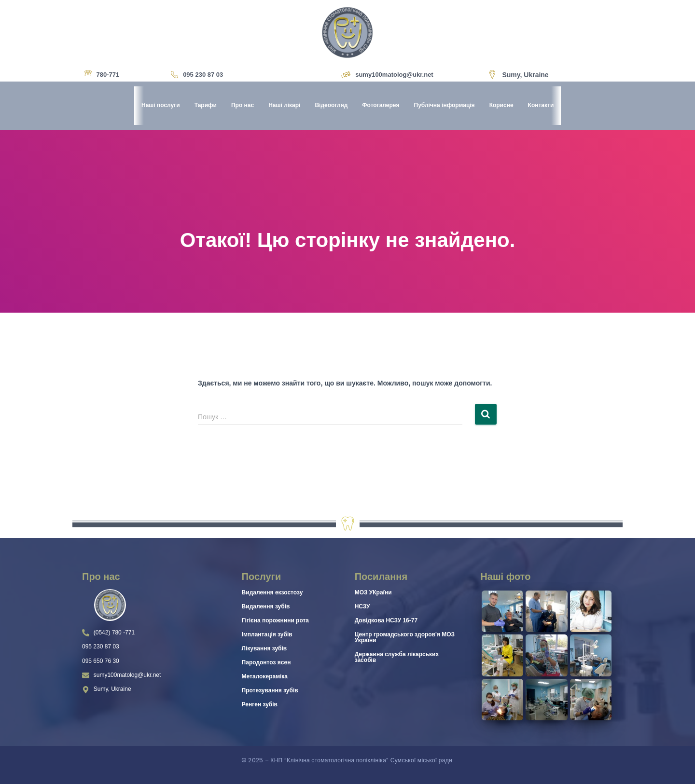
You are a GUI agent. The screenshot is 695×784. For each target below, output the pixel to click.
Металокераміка (265, 676)
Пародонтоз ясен (266, 662)
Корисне (501, 106)
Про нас (243, 106)
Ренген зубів (260, 704)
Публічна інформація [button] (444, 106)
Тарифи (205, 106)
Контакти (541, 106)
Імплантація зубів (267, 634)
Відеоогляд (331, 106)
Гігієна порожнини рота (275, 620)
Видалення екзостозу (272, 592)
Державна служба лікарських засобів (397, 657)
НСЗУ (362, 606)
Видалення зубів (266, 606)
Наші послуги (161, 106)
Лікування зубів (264, 648)
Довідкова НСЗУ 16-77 (386, 620)
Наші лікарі (284, 106)
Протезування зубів (270, 690)
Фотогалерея (381, 106)
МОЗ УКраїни (373, 592)
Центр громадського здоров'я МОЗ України (405, 637)
